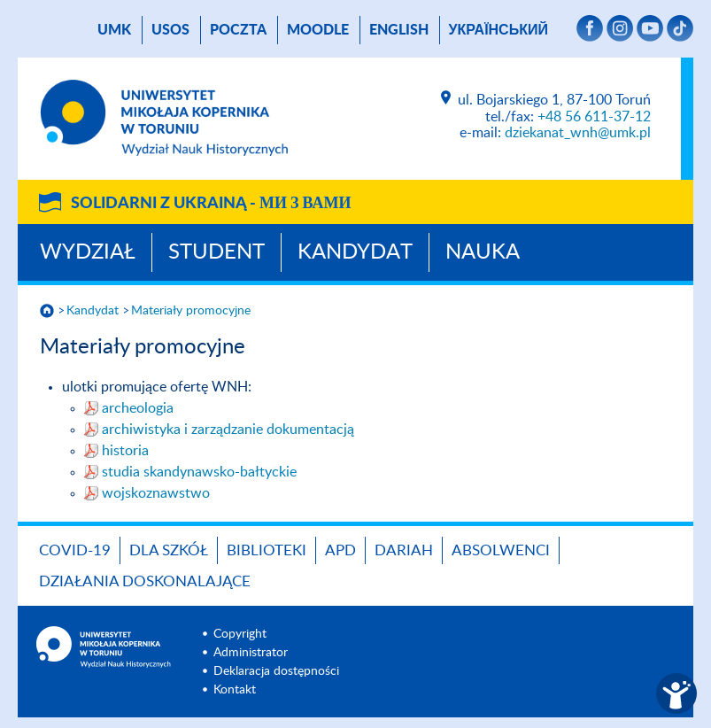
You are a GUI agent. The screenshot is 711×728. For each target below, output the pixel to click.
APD (340, 550)
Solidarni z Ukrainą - (211, 204)
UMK (114, 30)
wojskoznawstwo (156, 493)
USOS (170, 30)
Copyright (240, 634)
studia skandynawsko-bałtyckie (199, 472)
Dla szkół (169, 550)
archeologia (138, 408)
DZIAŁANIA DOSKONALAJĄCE (145, 581)
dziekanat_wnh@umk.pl (578, 133)
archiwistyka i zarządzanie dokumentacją (228, 430)
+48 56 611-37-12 (594, 117)
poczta (238, 30)
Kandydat (355, 252)
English (399, 30)
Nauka (483, 252)
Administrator (251, 653)
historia (125, 451)
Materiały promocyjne (191, 311)
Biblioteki (267, 550)
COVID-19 (75, 550)
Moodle (318, 30)
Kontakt (235, 690)
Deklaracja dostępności (276, 671)
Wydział (88, 252)
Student (216, 252)
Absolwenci (501, 550)
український (498, 30)
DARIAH (404, 550)
